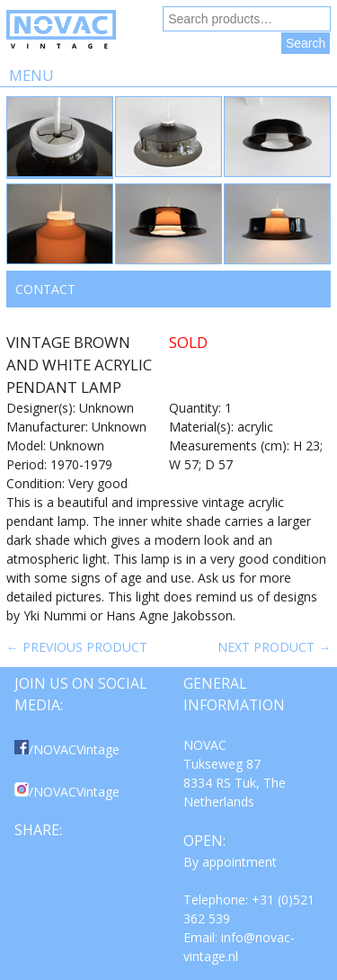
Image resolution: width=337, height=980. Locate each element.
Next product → (274, 647)
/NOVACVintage (67, 749)
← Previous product (77, 647)
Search (306, 43)
